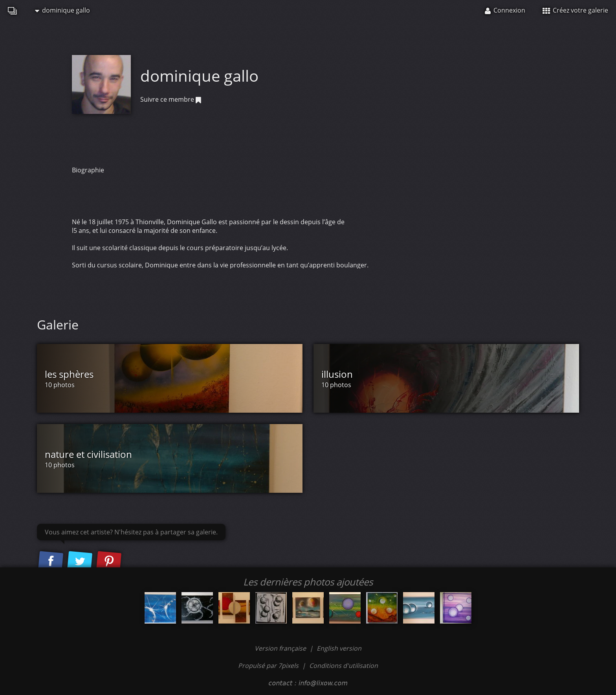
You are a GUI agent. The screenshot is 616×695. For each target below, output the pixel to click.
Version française (281, 648)
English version (339, 648)
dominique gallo (62, 10)
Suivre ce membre (171, 99)
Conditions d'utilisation (344, 666)
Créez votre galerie (575, 10)
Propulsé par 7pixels (268, 666)
